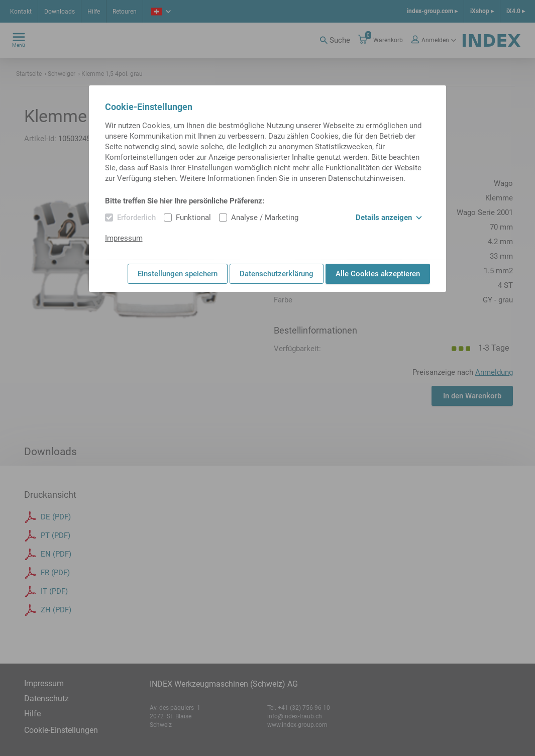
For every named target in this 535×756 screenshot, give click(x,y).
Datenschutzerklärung (277, 274)
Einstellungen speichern (178, 274)
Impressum (124, 238)
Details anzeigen (389, 218)
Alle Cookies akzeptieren (378, 274)
